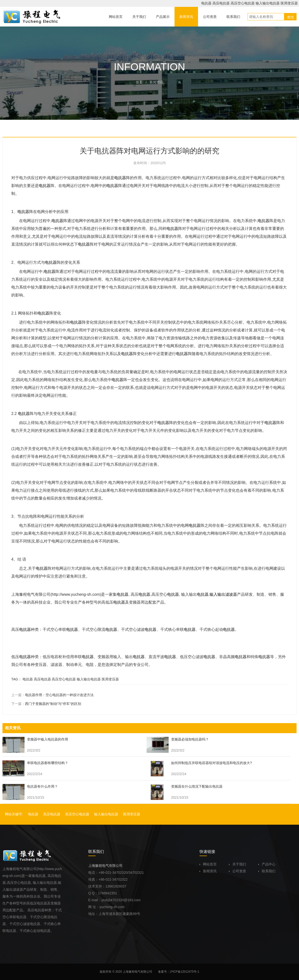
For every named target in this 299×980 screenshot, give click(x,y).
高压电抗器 (221, 3)
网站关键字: (14, 814)
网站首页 (208, 864)
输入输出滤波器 (223, 594)
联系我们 (267, 871)
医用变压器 (289, 3)
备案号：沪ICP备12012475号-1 (179, 972)
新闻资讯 (208, 871)
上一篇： (52, 695)
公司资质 (237, 871)
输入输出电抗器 (268, 3)
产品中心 (267, 864)
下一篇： (46, 704)
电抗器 (206, 3)
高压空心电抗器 (243, 3)
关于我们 (237, 864)
